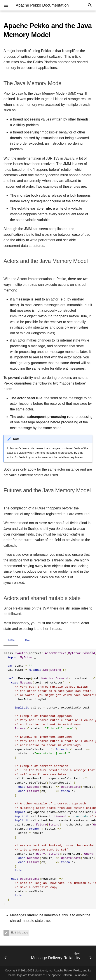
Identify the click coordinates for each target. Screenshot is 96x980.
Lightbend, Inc (44, 970)
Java (27, 640)
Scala (11, 640)
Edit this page (19, 932)
